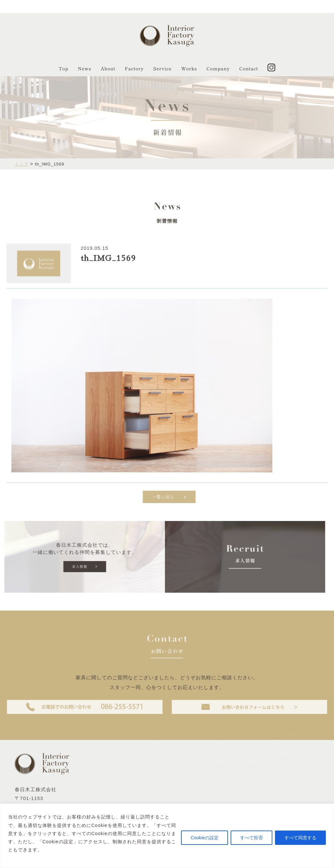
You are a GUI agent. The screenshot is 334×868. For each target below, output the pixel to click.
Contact (249, 68)
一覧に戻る (182, 498)
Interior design (232, 780)
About (108, 68)
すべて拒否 (251, 838)
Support (279, 762)
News (85, 68)
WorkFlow (168, 791)
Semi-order (227, 789)
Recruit (278, 752)
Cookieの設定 (205, 838)
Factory (134, 68)
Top (64, 68)
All (216, 752)
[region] (167, 836)
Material (166, 801)
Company (218, 68)
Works (189, 68)
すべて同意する (300, 838)
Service (163, 68)
